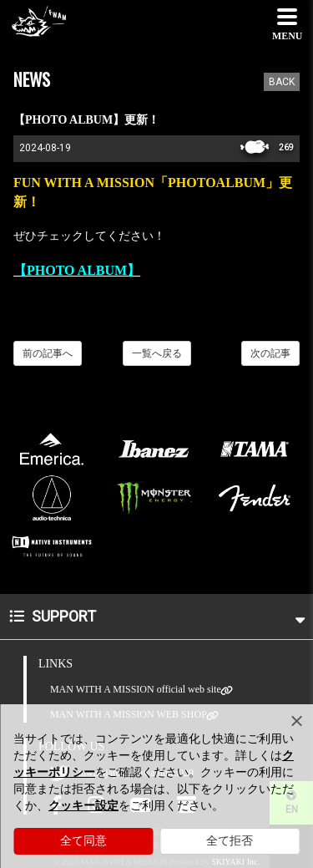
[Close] (296, 721)
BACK (282, 82)
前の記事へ (48, 353)
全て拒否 (230, 841)
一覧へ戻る (157, 353)
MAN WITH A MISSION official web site (136, 690)
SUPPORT (157, 616)
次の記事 (270, 353)
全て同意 (83, 841)
